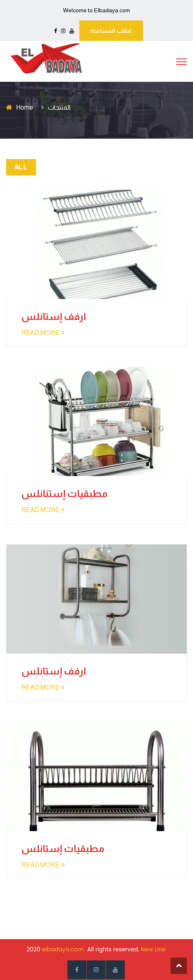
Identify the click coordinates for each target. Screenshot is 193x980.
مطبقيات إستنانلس (64, 493)
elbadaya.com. (63, 949)
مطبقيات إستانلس (63, 849)
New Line (153, 949)
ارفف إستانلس (54, 316)
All (21, 167)
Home (25, 107)
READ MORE (43, 333)
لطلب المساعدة (111, 31)
